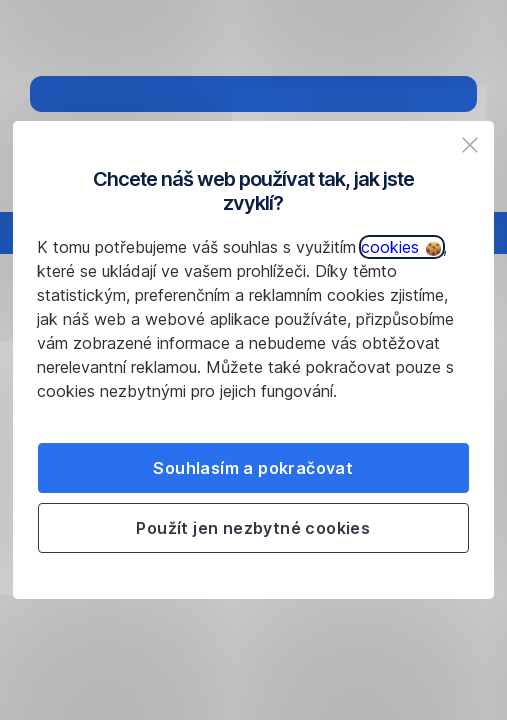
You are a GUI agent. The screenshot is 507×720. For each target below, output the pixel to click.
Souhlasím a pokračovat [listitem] (253, 468)
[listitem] (470, 145)
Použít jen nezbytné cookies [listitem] (253, 528)
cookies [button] (401, 247)
